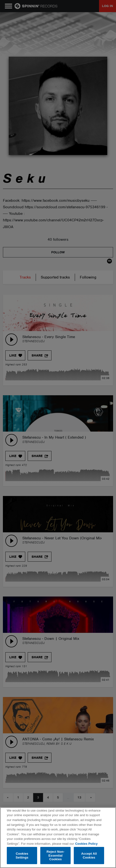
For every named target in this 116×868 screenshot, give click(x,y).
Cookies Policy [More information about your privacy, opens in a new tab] (86, 844)
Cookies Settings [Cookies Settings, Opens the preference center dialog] (22, 856)
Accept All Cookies (89, 856)
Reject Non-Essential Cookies (56, 855)
